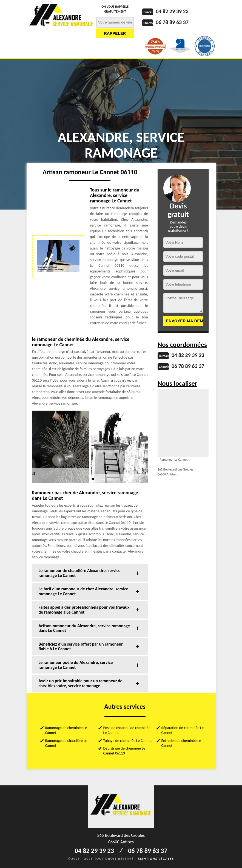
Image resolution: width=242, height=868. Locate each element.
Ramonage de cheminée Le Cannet (66, 730)
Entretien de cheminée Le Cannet (181, 743)
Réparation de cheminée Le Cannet (183, 730)
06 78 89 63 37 (172, 22)
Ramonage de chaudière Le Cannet (66, 743)
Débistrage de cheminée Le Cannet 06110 (124, 751)
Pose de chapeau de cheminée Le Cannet (127, 730)
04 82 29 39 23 (172, 11)
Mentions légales (156, 859)
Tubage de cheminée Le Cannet (128, 741)
